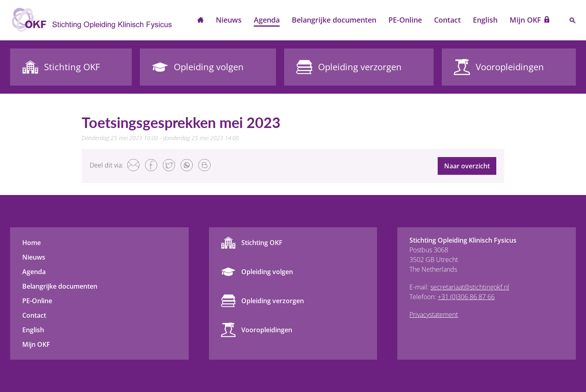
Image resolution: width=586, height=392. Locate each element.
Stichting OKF (262, 243)
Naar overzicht (467, 166)
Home (200, 20)
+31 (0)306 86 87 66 (466, 297)
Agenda (267, 20)
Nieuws (229, 20)
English (485, 20)
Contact (447, 20)
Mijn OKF (525, 20)
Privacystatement (434, 314)
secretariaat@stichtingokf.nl (470, 287)
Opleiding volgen (267, 272)
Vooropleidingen (267, 330)
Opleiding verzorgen (273, 301)
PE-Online (405, 20)
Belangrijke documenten (334, 20)
